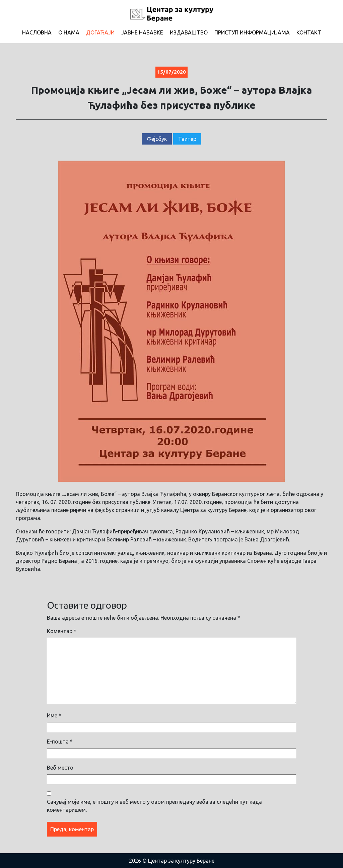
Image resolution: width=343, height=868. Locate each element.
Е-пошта (60, 742)
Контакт (309, 32)
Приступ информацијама (252, 32)
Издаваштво (189, 32)
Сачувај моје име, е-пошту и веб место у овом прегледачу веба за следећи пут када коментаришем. (154, 806)
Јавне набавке (142, 32)
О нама (69, 32)
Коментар (62, 631)
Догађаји (100, 32)
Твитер (187, 139)
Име (54, 715)
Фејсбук (157, 139)
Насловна (37, 32)
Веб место (60, 768)
